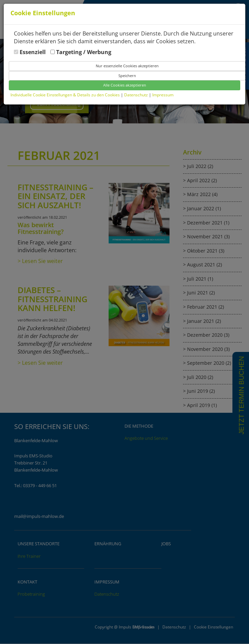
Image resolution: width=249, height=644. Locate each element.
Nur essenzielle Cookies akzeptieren (127, 66)
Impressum (163, 95)
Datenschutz (137, 95)
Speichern (127, 76)
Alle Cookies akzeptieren (125, 85)
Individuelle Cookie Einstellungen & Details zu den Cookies (65, 95)
